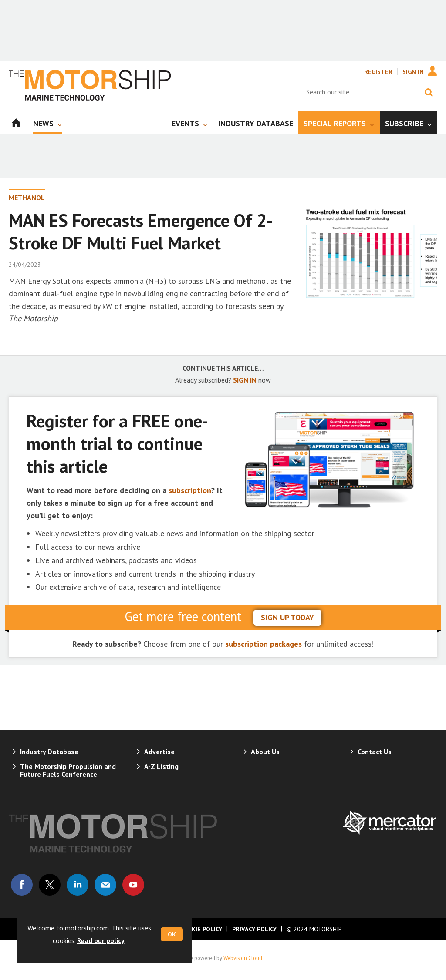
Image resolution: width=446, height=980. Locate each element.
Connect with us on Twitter (50, 885)
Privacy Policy (254, 929)
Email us (105, 885)
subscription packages (264, 644)
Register (378, 72)
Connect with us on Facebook (22, 885)
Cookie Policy (201, 929)
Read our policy (101, 940)
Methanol (27, 198)
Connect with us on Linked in (78, 885)
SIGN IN (245, 380)
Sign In (413, 72)
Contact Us (375, 752)
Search (429, 92)
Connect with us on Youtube (133, 885)
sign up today (287, 617)
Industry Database (49, 752)
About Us (265, 752)
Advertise (159, 752)
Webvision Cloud (243, 958)
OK (172, 934)
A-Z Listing (161, 766)
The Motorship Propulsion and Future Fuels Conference (68, 770)
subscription (190, 490)
